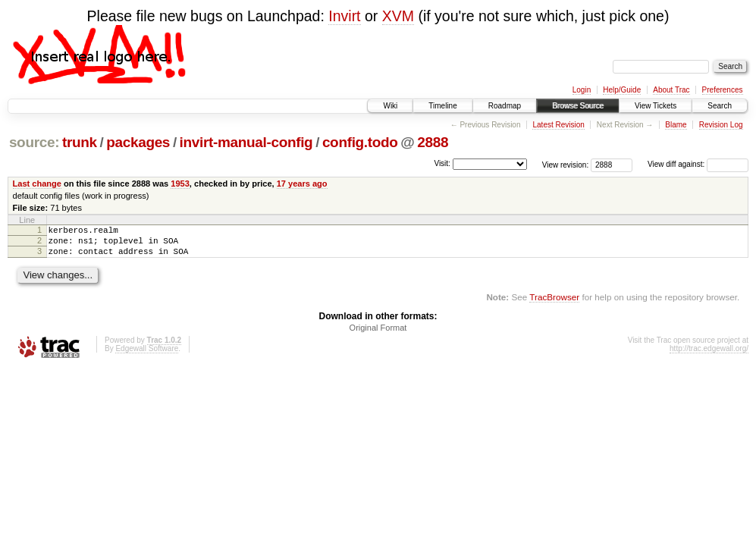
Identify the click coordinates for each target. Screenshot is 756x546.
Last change (37, 184)
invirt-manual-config (246, 142)
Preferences (723, 90)
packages (138, 142)
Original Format (378, 334)
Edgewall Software (147, 355)
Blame (676, 125)
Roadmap (505, 106)
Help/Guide (622, 90)
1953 (180, 184)
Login (582, 90)
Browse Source (578, 106)
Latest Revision (558, 125)
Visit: (442, 163)
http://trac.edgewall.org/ (709, 355)
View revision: (566, 164)
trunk (80, 142)
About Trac (671, 90)
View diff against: (698, 164)
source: (34, 142)
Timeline (442, 106)
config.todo (360, 142)
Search (720, 106)
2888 (433, 142)
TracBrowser (554, 304)
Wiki (390, 106)
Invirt (344, 16)
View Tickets (656, 106)
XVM (398, 16)
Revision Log (721, 125)
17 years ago (302, 184)
